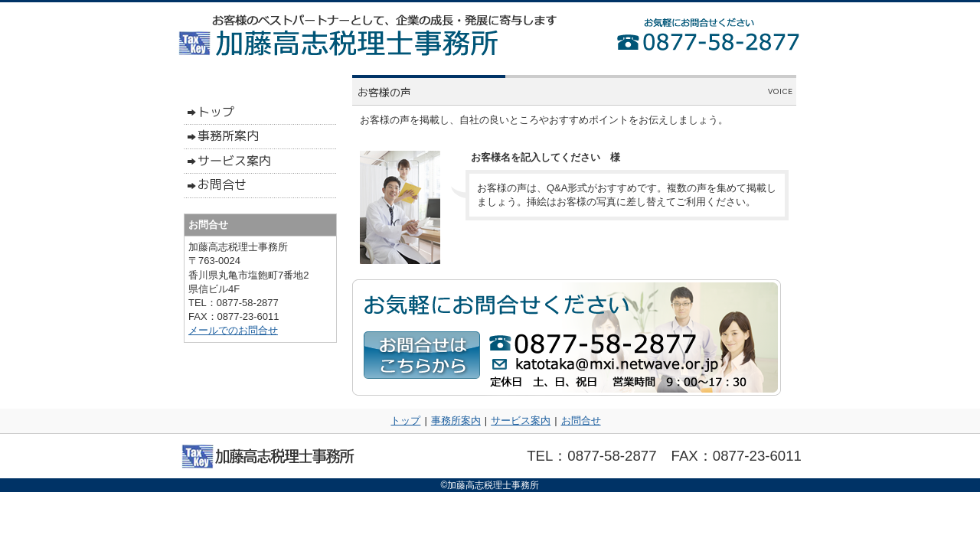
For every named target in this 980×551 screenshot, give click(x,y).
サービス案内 (521, 421)
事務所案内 (456, 421)
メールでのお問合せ (233, 330)
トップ (405, 421)
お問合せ (581, 421)
